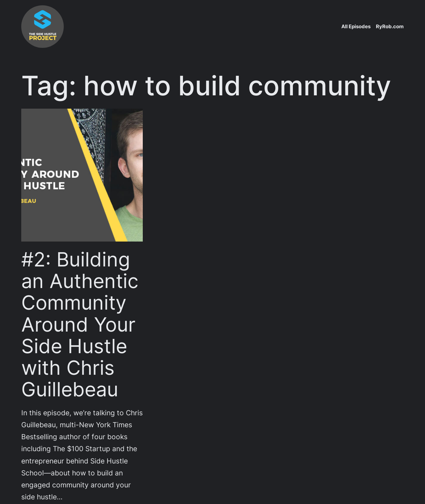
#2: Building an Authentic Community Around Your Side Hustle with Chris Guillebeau (80, 324)
